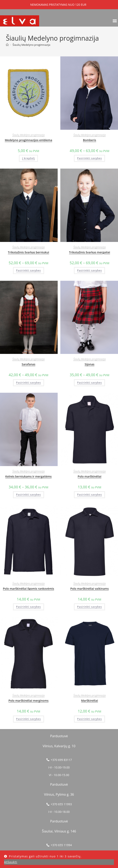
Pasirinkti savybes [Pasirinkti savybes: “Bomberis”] (89, 158)
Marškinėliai (90, 701)
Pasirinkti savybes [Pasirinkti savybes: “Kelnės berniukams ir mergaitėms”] (29, 495)
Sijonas (89, 364)
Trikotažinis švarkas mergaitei (89, 252)
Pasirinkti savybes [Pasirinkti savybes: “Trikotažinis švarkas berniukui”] (29, 270)
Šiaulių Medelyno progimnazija (31, 45)
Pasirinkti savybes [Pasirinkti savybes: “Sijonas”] (89, 383)
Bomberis (90, 140)
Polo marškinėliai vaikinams (90, 589)
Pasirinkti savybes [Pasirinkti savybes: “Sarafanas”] (29, 383)
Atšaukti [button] (11, 862)
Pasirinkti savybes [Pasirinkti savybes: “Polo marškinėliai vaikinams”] (89, 607)
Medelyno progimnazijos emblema (28, 140)
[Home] (7, 45)
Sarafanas (28, 364)
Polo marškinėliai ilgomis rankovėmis (28, 589)
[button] (115, 21)
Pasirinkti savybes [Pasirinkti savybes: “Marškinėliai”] (89, 719)
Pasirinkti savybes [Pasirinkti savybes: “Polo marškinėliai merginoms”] (29, 719)
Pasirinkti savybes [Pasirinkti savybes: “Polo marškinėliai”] (89, 495)
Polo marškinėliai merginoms (28, 701)
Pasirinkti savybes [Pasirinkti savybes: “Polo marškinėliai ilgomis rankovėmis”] (29, 607)
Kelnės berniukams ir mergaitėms (28, 476)
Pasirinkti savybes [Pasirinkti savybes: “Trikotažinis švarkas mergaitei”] (89, 270)
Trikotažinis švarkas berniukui (29, 252)
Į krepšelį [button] (28, 158)
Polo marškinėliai (89, 476)
